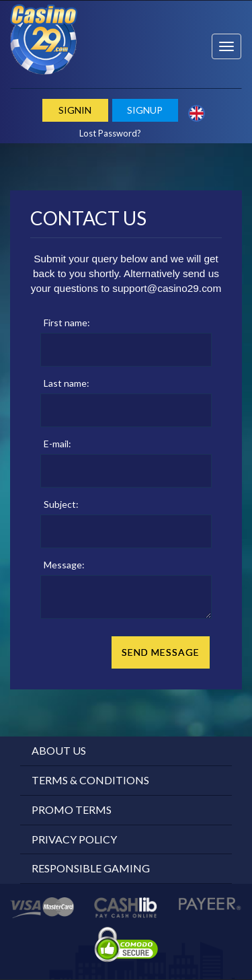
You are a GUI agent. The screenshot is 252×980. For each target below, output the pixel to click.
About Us (59, 750)
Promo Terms (72, 809)
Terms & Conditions (90, 780)
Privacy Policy (74, 839)
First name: (67, 323)
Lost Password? (110, 133)
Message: (64, 565)
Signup (145, 110)
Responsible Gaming (91, 868)
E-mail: (57, 444)
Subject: (61, 504)
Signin (75, 110)
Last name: (67, 383)
